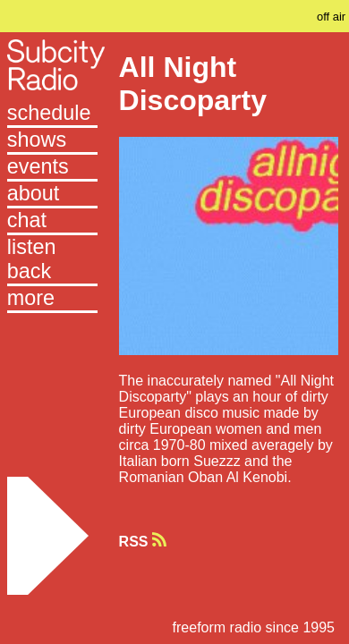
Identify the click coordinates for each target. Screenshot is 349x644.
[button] (52, 300)
